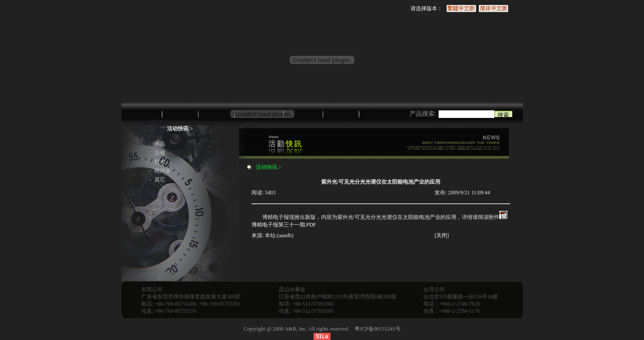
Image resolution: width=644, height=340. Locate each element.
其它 (160, 180)
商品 (160, 144)
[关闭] (442, 235)
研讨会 (163, 171)
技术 (160, 162)
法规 (160, 153)
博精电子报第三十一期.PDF (284, 225)
